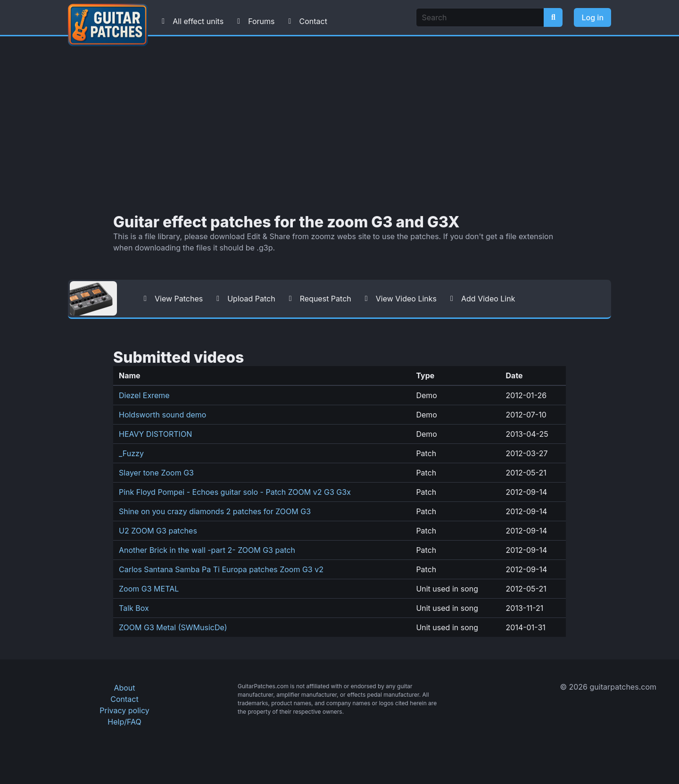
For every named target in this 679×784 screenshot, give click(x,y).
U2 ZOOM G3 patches (158, 531)
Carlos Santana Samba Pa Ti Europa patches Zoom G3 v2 (221, 569)
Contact (305, 21)
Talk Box (134, 608)
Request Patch (318, 299)
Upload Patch (244, 299)
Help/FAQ (124, 722)
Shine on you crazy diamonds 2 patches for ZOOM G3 (215, 511)
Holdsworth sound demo (162, 415)
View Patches (171, 299)
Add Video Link (480, 299)
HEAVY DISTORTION (155, 434)
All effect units (190, 21)
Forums (254, 21)
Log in (592, 17)
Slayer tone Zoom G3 (156, 473)
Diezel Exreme (144, 395)
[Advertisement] (339, 125)
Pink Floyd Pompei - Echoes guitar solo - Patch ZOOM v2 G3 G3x (235, 492)
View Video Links (399, 299)
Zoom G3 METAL (149, 589)
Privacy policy (124, 710)
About (124, 688)
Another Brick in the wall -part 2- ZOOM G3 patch (207, 550)
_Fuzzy (131, 453)
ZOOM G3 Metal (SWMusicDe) (173, 627)
